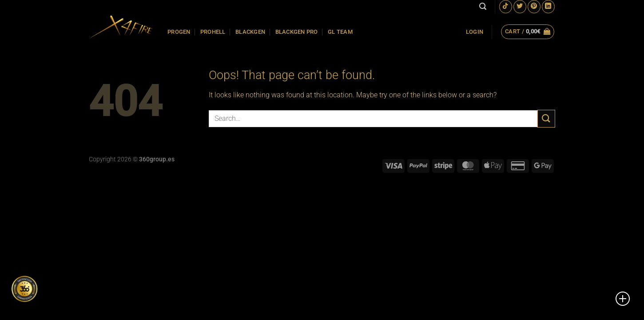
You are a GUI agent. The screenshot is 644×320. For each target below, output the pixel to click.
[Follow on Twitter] (520, 6)
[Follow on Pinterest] (534, 6)
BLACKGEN (250, 32)
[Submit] (546, 118)
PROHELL (213, 32)
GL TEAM (340, 32)
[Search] (483, 6)
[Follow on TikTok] (506, 6)
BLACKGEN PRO (297, 32)
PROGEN (179, 32)
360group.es (157, 159)
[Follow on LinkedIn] (548, 6)
